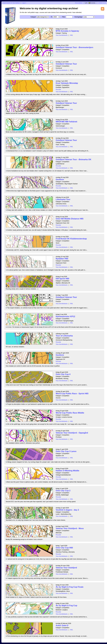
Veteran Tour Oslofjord (66, 568)
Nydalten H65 (62, 259)
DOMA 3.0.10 (103, 3)
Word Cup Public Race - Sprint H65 (72, 394)
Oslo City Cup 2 (63, 491)
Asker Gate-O (62, 625)
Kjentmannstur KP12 (65, 316)
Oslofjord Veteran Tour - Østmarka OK (74, 160)
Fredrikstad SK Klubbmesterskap (71, 239)
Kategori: (33, 17)
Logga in (24, 3)
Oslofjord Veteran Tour (66, 64)
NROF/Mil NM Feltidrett (66, 122)
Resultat (58, 90)
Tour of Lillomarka (64, 336)
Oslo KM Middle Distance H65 (70, 219)
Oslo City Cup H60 (64, 548)
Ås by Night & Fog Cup (66, 606)
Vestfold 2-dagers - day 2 (67, 510)
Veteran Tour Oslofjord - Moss (70, 528)
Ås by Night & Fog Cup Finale (70, 587)
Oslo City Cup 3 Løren (66, 451)
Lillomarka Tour (63, 199)
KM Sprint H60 (62, 279)
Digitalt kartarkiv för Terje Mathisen (11, 3)
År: (52, 17)
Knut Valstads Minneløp (67, 83)
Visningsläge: (78, 17)
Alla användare (79, 3)
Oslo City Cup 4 (63, 374)
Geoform (60, 179)
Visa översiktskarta (62, 35)
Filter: (64, 17)
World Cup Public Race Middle (70, 413)
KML (72, 35)
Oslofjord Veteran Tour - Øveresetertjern (75, 47)
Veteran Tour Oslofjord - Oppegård (72, 433)
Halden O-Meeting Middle (67, 471)
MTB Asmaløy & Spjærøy (67, 31)
